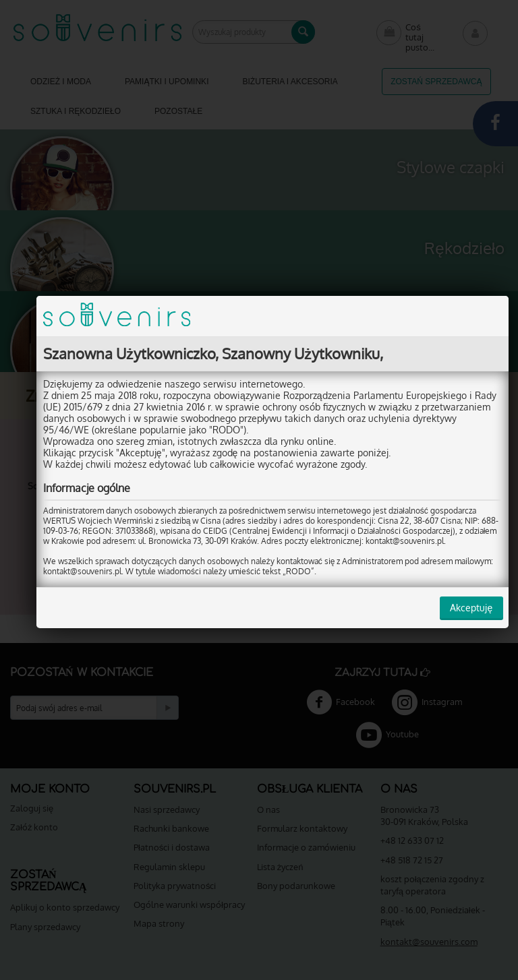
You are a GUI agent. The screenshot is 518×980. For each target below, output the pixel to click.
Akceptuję (460, 608)
